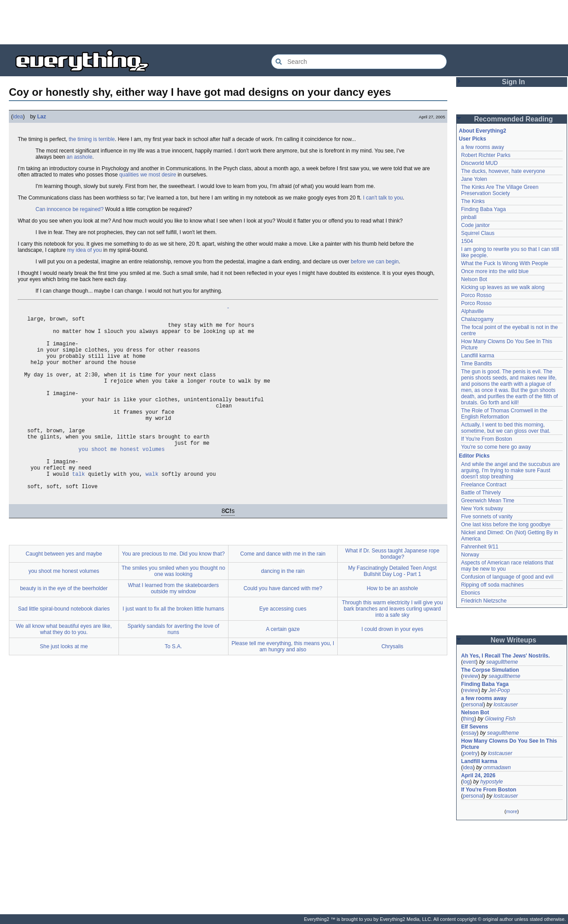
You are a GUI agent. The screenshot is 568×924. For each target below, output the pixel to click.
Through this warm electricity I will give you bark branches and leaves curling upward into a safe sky (392, 646)
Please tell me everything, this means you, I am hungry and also (283, 684)
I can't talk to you (383, 198)
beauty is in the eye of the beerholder (64, 626)
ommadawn (497, 767)
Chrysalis (392, 684)
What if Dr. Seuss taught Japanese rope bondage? (392, 591)
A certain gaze (283, 666)
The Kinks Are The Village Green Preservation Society (500, 190)
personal (473, 705)
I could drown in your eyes (392, 666)
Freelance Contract (484, 485)
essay (470, 733)
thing (469, 719)
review (471, 676)
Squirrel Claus (478, 233)
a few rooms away (483, 147)
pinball (469, 217)
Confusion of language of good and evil (507, 577)
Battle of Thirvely (481, 493)
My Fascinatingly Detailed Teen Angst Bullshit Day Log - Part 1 (392, 608)
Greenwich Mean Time (488, 501)
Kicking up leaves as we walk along (503, 287)
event (469, 662)
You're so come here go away (496, 447)
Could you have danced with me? (283, 626)
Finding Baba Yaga (483, 209)
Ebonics (471, 593)
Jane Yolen (474, 179)
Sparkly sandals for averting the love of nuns (173, 666)
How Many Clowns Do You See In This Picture (509, 744)
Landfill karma (478, 356)
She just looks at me (64, 684)
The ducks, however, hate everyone (503, 171)
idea (18, 117)
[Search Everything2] (359, 62)
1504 (467, 241)
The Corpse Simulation (490, 670)
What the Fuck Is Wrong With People (505, 263)
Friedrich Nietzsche (484, 601)
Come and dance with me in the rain (283, 591)
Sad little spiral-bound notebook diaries (64, 646)
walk (152, 508)
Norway (470, 555)
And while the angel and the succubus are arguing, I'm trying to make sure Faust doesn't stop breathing (511, 470)
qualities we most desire (148, 175)
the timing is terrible (92, 139)
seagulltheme (502, 662)
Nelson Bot (474, 279)
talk (78, 508)
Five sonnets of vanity (487, 517)
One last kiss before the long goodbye (506, 525)
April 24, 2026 (478, 775)
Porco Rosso (476, 295)
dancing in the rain (283, 608)
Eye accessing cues (283, 646)
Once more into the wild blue (495, 271)
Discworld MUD (479, 163)
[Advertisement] (284, 22)
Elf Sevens (475, 727)
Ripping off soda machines (492, 585)
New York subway (482, 509)
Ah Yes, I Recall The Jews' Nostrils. (505, 656)
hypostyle (491, 782)
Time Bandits (477, 364)
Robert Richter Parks (486, 155)
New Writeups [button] (514, 640)
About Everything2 (483, 131)
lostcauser (506, 705)
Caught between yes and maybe (64, 591)
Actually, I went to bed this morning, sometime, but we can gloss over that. (506, 428)
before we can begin (375, 262)
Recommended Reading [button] (513, 119)
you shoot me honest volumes (122, 478)
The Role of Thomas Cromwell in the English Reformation (504, 414)
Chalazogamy (477, 319)
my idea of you (84, 250)
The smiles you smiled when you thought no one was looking (173, 608)
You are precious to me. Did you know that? (174, 591)
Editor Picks (474, 456)
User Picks (472, 139)
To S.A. (173, 684)
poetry (470, 753)
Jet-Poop (499, 690)
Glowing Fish (500, 719)
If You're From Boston (487, 439)
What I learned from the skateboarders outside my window (173, 626)
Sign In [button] (513, 82)
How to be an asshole (392, 626)
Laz (42, 117)
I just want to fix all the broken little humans (173, 646)
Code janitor (475, 225)
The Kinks (473, 201)
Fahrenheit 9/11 (480, 547)
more (511, 811)
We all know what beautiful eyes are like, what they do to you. (64, 666)
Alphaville (472, 311)
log (466, 782)
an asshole (79, 157)
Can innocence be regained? (69, 209)
